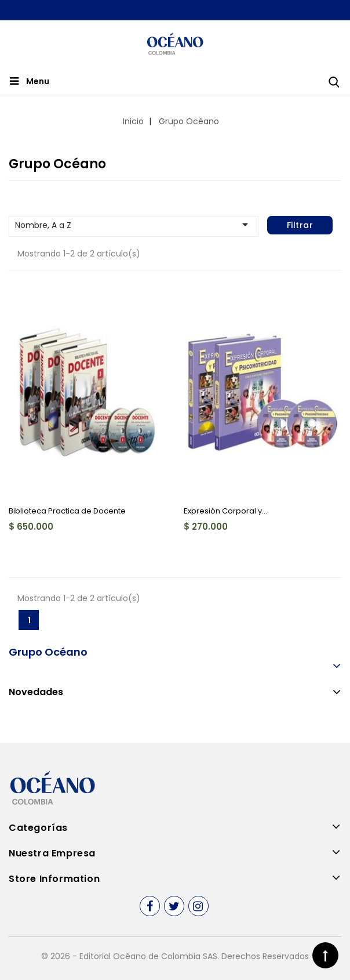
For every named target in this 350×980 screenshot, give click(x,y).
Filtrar (300, 225)
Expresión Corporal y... (225, 511)
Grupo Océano (48, 652)
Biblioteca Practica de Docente (67, 511)
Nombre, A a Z (134, 225)
